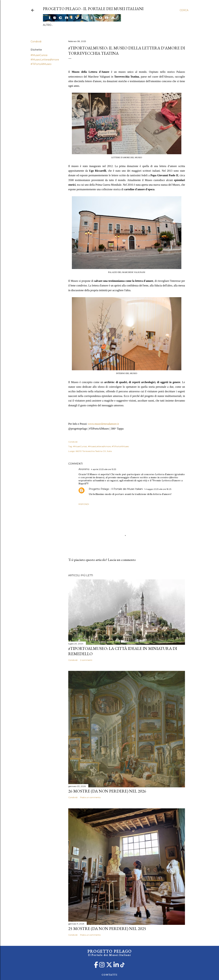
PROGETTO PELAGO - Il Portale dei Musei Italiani (93, 9)
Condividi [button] (36, 42)
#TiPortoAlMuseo (64, 25)
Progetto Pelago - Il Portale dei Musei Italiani (116, 489)
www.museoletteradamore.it (104, 424)
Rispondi (84, 504)
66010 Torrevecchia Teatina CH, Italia (94, 451)
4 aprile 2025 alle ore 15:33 (104, 469)
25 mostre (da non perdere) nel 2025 (107, 929)
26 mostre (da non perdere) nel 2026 (107, 791)
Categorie (87, 25)
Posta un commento (90, 797)
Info (46, 25)
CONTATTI (109, 975)
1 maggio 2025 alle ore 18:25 (158, 489)
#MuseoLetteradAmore (45, 60)
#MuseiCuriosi (39, 55)
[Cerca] (184, 10)
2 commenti (86, 660)
